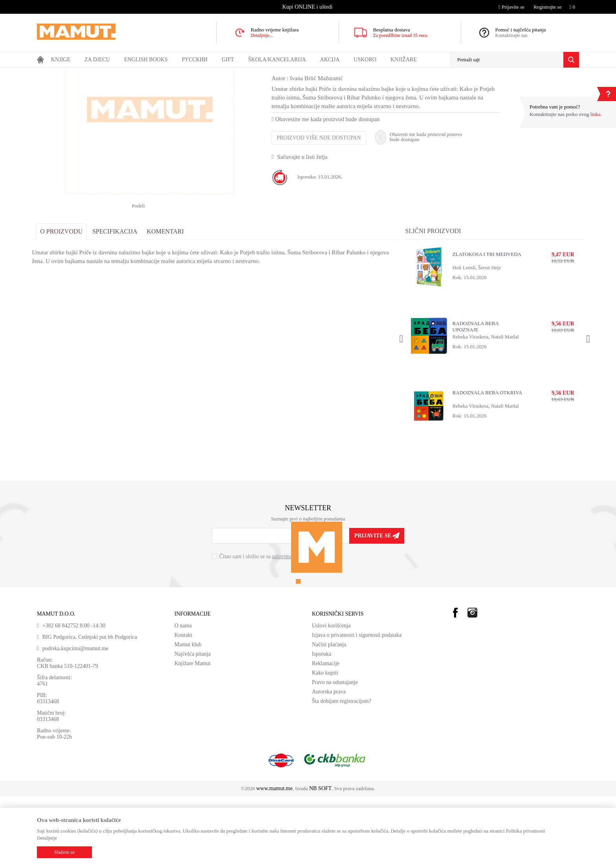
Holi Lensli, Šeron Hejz (475, 337)
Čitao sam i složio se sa (268, 626)
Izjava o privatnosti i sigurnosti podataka (357, 705)
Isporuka (322, 724)
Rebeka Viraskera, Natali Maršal (484, 406)
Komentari (170, 301)
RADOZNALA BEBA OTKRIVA (485, 462)
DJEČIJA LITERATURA (192, 73)
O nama (183, 695)
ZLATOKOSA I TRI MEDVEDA (485, 324)
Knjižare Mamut (192, 733)
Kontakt (183, 705)
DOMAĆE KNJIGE (103, 73)
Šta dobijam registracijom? (342, 771)
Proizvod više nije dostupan (324, 207)
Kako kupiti (325, 742)
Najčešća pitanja (192, 724)
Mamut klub (188, 714)
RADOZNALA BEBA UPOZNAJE (474, 396)
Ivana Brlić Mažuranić (322, 148)
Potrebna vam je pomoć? (555, 107)
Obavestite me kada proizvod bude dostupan (331, 189)
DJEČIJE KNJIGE (145, 73)
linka (596, 114)
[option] (308, 7)
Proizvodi (69, 73)
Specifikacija (120, 301)
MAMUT (46, 73)
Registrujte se (547, 7)
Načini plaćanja (329, 714)
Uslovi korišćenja (331, 695)
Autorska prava (329, 761)
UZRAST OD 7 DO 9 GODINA (251, 73)
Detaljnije (47, 838)
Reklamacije (326, 733)
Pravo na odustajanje (335, 752)
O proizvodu (66, 301)
